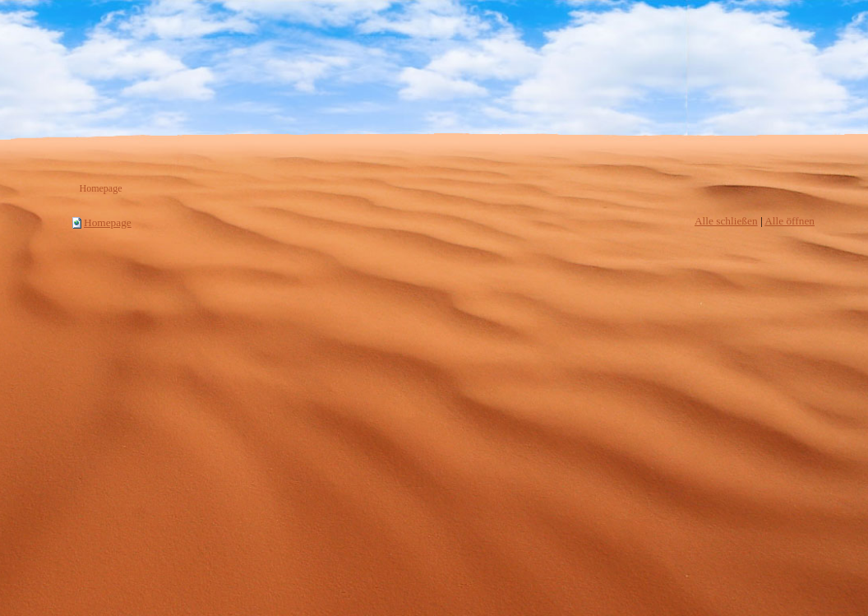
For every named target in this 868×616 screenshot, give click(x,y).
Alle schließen (726, 221)
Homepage (108, 222)
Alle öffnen (790, 221)
